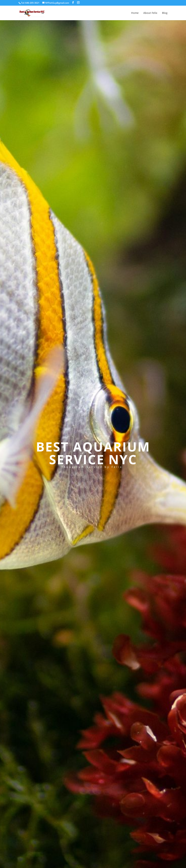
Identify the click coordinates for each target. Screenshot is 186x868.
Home (135, 13)
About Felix (150, 13)
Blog (165, 13)
